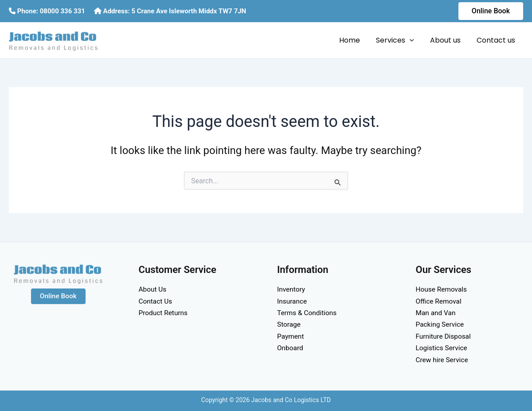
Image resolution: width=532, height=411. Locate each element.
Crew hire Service (443, 360)
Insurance (293, 301)
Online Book (58, 296)
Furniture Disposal (444, 336)
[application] (414, 40)
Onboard (291, 348)
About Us (153, 289)
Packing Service (441, 324)
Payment (291, 336)
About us (448, 40)
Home (356, 40)
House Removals (442, 289)
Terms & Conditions (308, 313)
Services (399, 40)
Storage (289, 324)
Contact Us (156, 301)
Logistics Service (443, 348)
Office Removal (440, 301)
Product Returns (164, 313)
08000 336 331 (63, 11)
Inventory (292, 289)
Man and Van (436, 313)
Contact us (497, 40)
